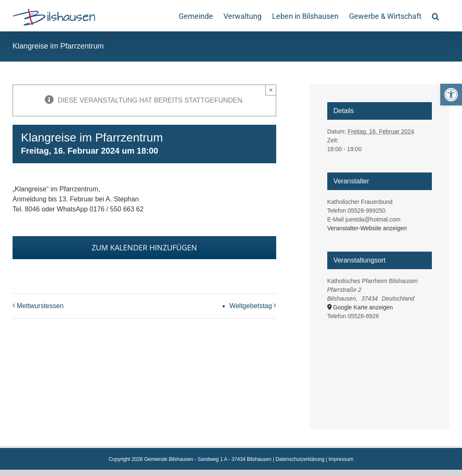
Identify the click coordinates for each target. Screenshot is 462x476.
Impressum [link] (341, 459)
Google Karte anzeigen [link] (363, 307)
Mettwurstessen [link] (40, 306)
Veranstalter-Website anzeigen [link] (367, 228)
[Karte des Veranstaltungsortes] (380, 365)
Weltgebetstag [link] (251, 306)
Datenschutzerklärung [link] (300, 459)
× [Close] (271, 90)
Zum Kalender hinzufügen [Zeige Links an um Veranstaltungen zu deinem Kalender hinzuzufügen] (144, 248)
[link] (451, 95)
